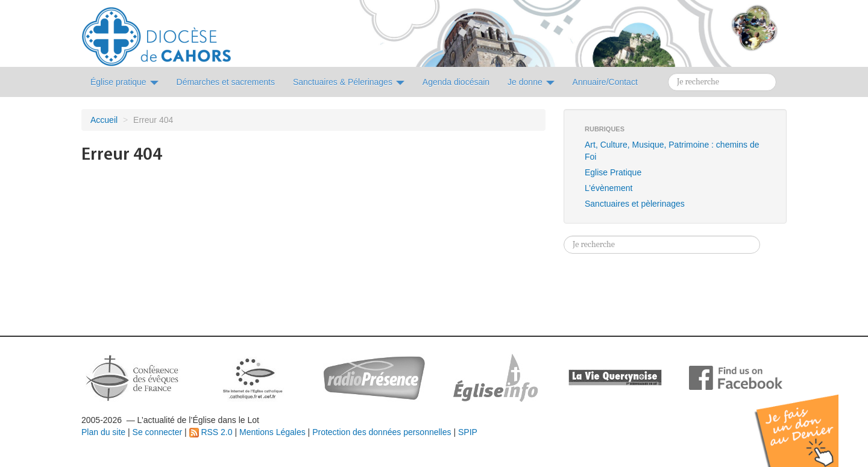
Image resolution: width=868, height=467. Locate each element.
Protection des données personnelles (382, 432)
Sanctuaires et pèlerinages (635, 204)
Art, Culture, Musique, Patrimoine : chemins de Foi (672, 151)
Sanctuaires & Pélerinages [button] (349, 82)
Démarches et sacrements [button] (226, 82)
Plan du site (103, 432)
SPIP (468, 432)
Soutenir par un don (808, 422)
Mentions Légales (272, 432)
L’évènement (609, 188)
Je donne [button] (531, 82)
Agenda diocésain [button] (456, 82)
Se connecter (158, 432)
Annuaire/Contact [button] (605, 82)
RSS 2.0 (211, 432)
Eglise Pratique (613, 172)
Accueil (104, 120)
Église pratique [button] (124, 82)
